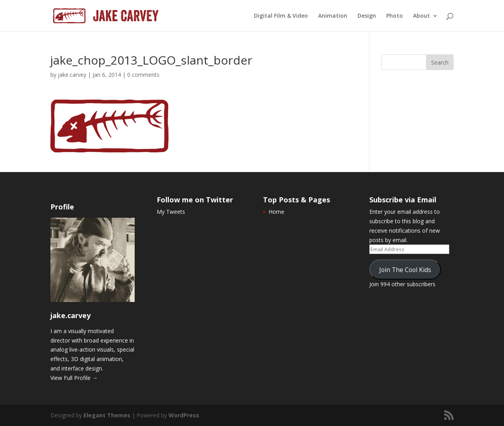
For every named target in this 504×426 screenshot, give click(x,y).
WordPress (184, 415)
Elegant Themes (107, 415)
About (422, 16)
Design (367, 16)
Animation (333, 16)
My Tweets (171, 212)
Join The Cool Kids (405, 270)
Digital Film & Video (281, 16)
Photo (395, 16)
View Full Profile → (74, 378)
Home (276, 212)
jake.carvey (72, 75)
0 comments (143, 75)
